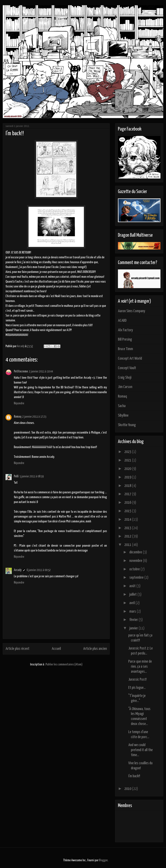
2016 (128, 503)
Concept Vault (127, 368)
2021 (128, 460)
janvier (134, 628)
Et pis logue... (137, 688)
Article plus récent (17, 649)
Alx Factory (125, 330)
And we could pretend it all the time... (140, 750)
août (133, 586)
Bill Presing (125, 339)
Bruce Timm (125, 349)
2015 (128, 511)
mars (133, 611)
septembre (137, 578)
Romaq (18, 417)
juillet (133, 595)
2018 (128, 486)
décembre (136, 552)
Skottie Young (127, 425)
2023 (128, 452)
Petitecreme (21, 371)
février (134, 620)
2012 (128, 536)
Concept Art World (130, 359)
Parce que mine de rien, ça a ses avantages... (140, 667)
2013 (128, 528)
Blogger (103, 860)
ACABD (122, 321)
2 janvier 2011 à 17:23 (34, 417)
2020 (128, 469)
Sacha (122, 406)
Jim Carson (125, 387)
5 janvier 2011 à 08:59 (32, 476)
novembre (136, 561)
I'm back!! (134, 776)
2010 (128, 789)
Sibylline (123, 415)
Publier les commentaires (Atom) (64, 664)
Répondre (19, 403)
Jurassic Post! (137, 680)
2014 (128, 520)
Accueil (56, 649)
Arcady (18, 570)
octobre (135, 569)
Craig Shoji (125, 378)
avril (132, 603)
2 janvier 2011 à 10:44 (41, 371)
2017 (128, 494)
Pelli (16, 476)
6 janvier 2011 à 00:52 (39, 570)
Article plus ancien (95, 649)
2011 (128, 545)
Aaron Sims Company (132, 311)
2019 (128, 477)
